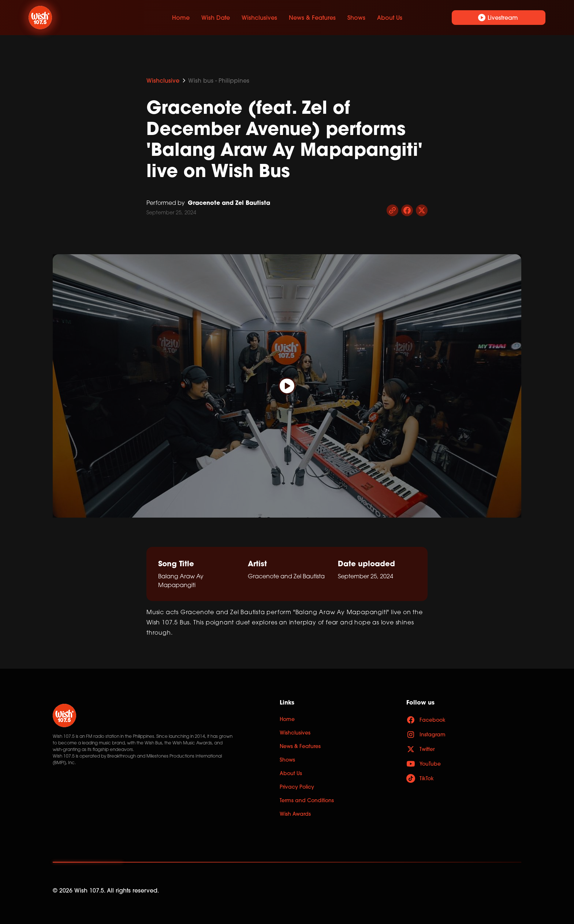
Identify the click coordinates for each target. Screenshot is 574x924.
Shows (356, 18)
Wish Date (216, 18)
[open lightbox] (287, 386)
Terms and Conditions (307, 800)
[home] (83, 18)
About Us (390, 18)
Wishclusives (259, 18)
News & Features (312, 18)
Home (181, 18)
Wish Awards (295, 814)
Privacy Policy (297, 787)
